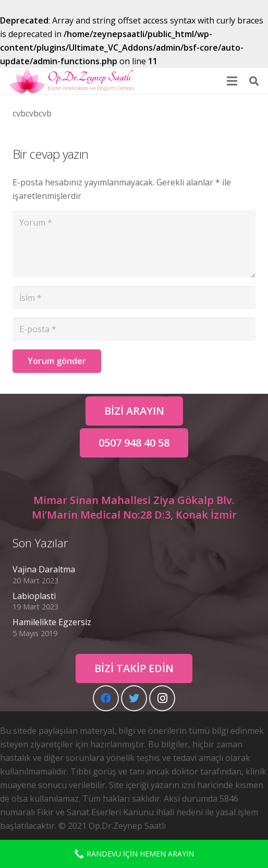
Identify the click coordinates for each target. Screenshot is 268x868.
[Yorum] (134, 244)
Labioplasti (34, 596)
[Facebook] (106, 698)
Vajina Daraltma (44, 569)
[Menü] (232, 81)
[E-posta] (134, 329)
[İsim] (134, 298)
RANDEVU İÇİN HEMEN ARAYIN (134, 854)
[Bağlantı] (72, 81)
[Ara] (254, 81)
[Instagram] (162, 698)
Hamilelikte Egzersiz (52, 622)
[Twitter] (134, 698)
